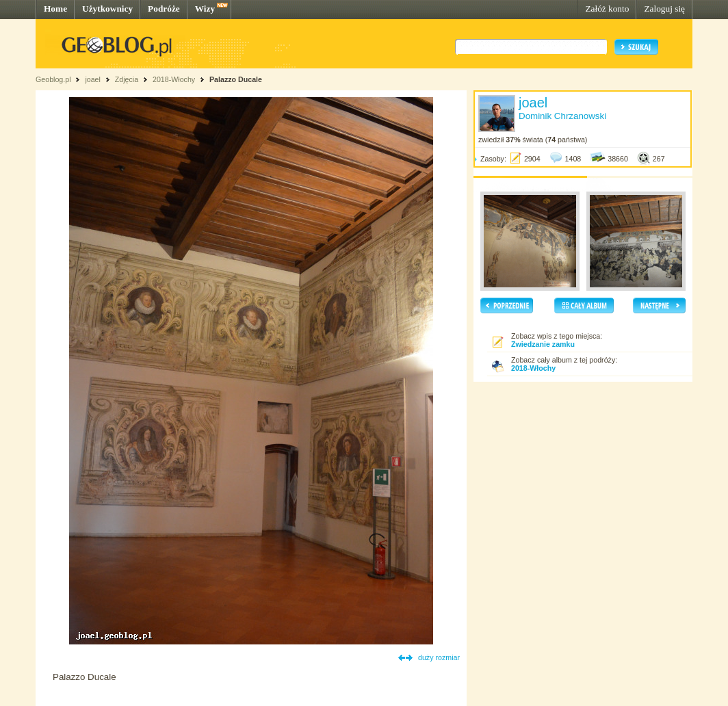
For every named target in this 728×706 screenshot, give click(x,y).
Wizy (205, 9)
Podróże (164, 9)
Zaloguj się (664, 9)
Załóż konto (607, 9)
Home (55, 9)
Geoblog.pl (53, 79)
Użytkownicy (107, 9)
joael (93, 79)
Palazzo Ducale (236, 79)
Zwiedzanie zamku (543, 344)
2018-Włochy (174, 79)
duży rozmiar (439, 657)
